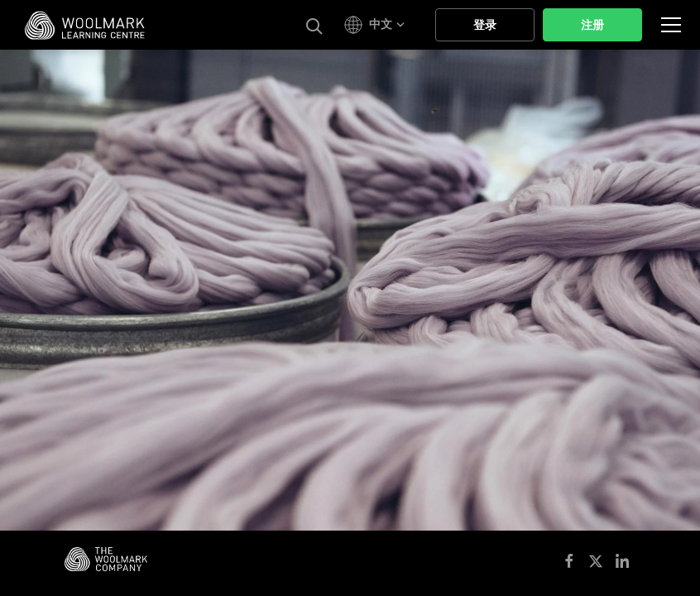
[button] (377, 25)
